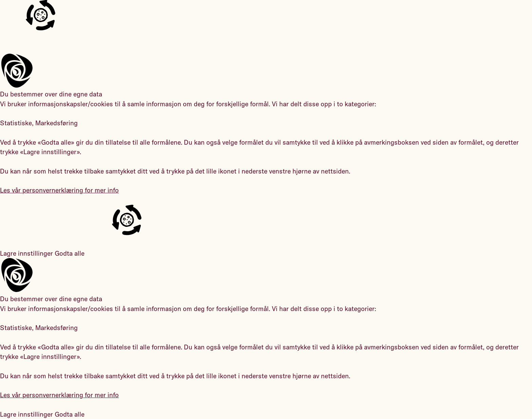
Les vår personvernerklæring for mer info (59, 190)
